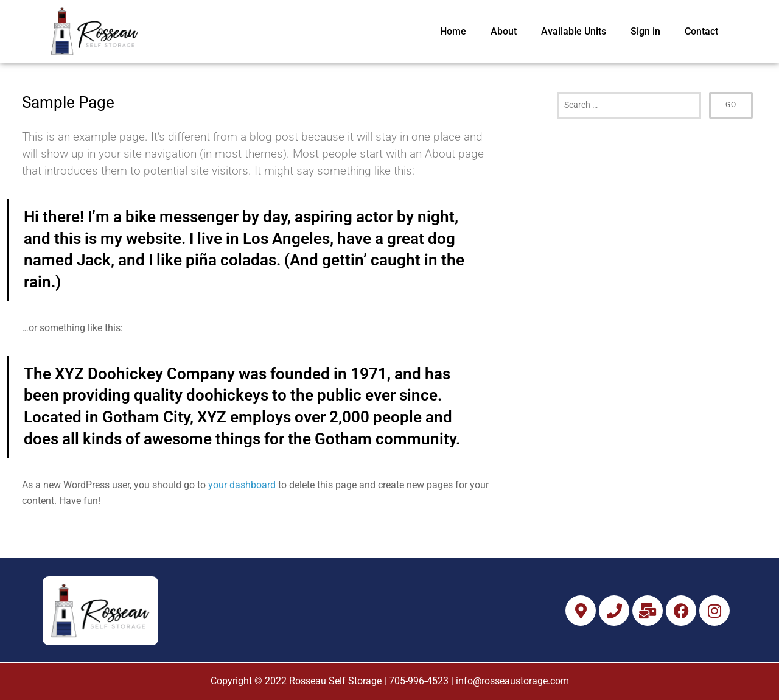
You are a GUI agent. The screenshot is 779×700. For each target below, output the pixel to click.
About (504, 31)
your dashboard (242, 485)
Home (453, 31)
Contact (701, 31)
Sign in (645, 31)
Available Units (574, 31)
